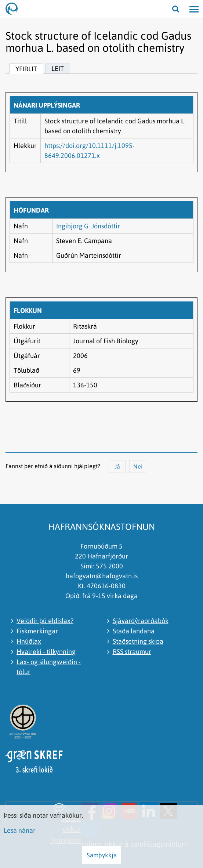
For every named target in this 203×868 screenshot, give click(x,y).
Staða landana (134, 631)
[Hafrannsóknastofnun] (15, 9)
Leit (58, 68)
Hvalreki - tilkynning (46, 652)
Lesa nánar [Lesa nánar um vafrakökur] (20, 830)
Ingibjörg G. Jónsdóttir (88, 226)
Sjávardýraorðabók (141, 621)
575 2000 (109, 566)
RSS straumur (132, 652)
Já (117, 466)
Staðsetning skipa (138, 641)
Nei (138, 466)
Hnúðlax (29, 641)
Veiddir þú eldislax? (45, 621)
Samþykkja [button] (102, 855)
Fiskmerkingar (37, 631)
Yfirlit (26, 69)
